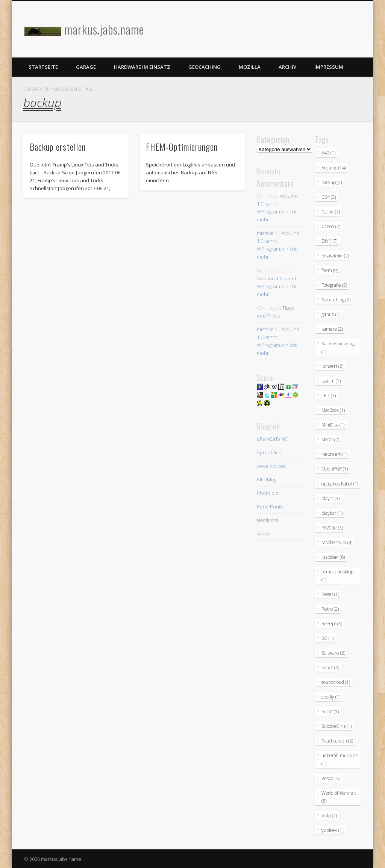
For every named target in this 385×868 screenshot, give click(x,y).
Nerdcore (268, 520)
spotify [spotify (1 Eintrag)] (331, 697)
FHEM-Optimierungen (182, 147)
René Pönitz (271, 507)
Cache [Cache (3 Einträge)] (331, 212)
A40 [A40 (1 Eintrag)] (328, 153)
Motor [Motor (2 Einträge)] (330, 439)
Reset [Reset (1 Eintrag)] (330, 594)
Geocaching (205, 67)
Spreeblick (269, 452)
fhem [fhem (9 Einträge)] (330, 270)
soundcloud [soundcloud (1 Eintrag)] (336, 682)
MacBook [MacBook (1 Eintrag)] (333, 410)
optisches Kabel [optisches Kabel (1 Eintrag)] (340, 484)
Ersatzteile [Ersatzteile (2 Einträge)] (335, 256)
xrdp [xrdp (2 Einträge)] (329, 816)
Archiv (287, 67)
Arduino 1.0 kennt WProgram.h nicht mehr (277, 286)
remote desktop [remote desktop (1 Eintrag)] (337, 576)
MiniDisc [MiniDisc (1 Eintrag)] (333, 425)
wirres (264, 534)
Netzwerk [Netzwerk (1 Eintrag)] (334, 454)
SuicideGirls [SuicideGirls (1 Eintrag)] (336, 726)
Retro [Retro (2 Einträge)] (330, 609)
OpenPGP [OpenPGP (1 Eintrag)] (335, 469)
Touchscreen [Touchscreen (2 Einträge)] (337, 741)
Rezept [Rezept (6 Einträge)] (332, 624)
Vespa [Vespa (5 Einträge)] (330, 778)
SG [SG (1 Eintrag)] (327, 638)
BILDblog (267, 479)
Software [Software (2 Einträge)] (333, 653)
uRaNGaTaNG (272, 439)
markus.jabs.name (104, 29)
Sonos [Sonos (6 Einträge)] (330, 668)
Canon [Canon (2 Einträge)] (331, 226)
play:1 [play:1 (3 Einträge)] (330, 498)
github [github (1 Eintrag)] (331, 314)
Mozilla (250, 67)
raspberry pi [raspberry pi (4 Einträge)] (337, 542)
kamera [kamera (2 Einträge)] (332, 329)
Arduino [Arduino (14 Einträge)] (334, 168)
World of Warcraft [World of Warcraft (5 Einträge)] (339, 797)
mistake (265, 233)
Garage (86, 67)
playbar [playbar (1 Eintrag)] (332, 513)
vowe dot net (271, 466)
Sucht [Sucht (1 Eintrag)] (330, 711)
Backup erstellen (58, 147)
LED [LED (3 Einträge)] (329, 395)
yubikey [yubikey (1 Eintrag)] (332, 830)
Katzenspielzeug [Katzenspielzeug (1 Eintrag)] (338, 348)
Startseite (43, 67)
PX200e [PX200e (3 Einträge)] (332, 528)
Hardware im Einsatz (142, 67)
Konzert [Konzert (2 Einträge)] (332, 366)
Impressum (329, 67)
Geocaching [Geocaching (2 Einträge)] (336, 300)
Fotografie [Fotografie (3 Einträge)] (334, 285)
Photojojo (268, 493)
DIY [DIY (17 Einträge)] (329, 241)
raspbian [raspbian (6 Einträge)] (333, 557)
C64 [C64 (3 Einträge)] (329, 197)
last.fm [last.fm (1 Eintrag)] (331, 381)
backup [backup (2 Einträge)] (332, 182)
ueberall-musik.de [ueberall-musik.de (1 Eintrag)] (340, 759)
